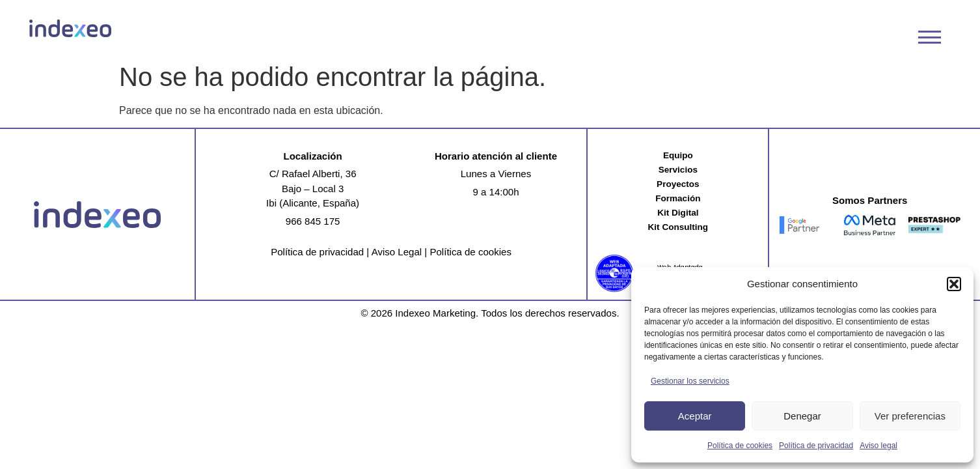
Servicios (678, 170)
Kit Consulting (678, 227)
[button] (954, 284)
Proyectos (678, 184)
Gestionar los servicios (690, 381)
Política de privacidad (816, 446)
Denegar (802, 416)
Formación (678, 198)
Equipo (678, 155)
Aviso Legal (397, 252)
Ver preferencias (910, 416)
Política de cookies (740, 446)
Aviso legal (878, 446)
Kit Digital (678, 213)
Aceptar (695, 416)
